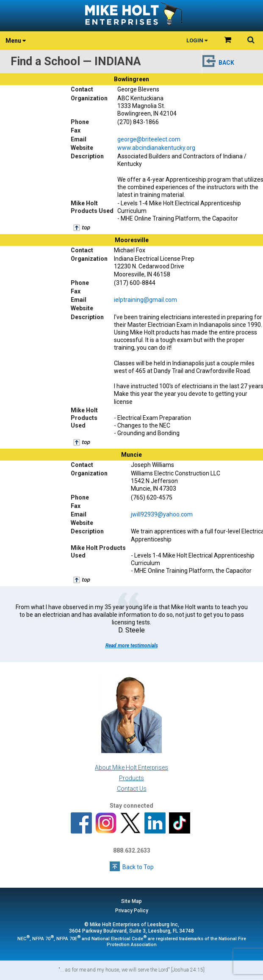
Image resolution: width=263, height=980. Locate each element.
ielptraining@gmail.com (145, 300)
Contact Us (132, 789)
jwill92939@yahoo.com (162, 514)
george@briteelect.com (149, 139)
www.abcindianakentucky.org (156, 148)
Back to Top (138, 867)
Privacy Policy (132, 911)
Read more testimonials (132, 646)
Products (131, 778)
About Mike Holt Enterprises (131, 767)
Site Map (131, 901)
